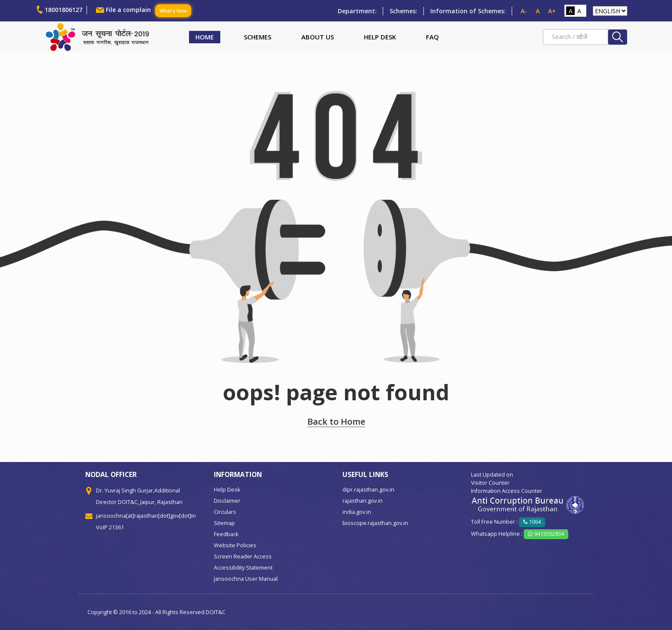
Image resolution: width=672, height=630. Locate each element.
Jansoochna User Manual (246, 579)
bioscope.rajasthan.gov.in (375, 523)
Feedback (226, 534)
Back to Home (336, 421)
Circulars (225, 512)
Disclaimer (227, 501)
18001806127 (63, 10)
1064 (532, 522)
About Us (318, 37)
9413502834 (546, 534)
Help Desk (380, 37)
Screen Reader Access (243, 556)
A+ (552, 11)
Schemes (258, 37)
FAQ (432, 37)
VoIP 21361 (110, 527)
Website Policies (235, 545)
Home (205, 37)
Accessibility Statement (243, 568)
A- (524, 11)
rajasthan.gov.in (363, 501)
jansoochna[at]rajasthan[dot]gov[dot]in (146, 516)
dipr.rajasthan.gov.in (368, 490)
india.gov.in (357, 512)
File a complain (128, 10)
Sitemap (224, 523)
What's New (173, 10)
